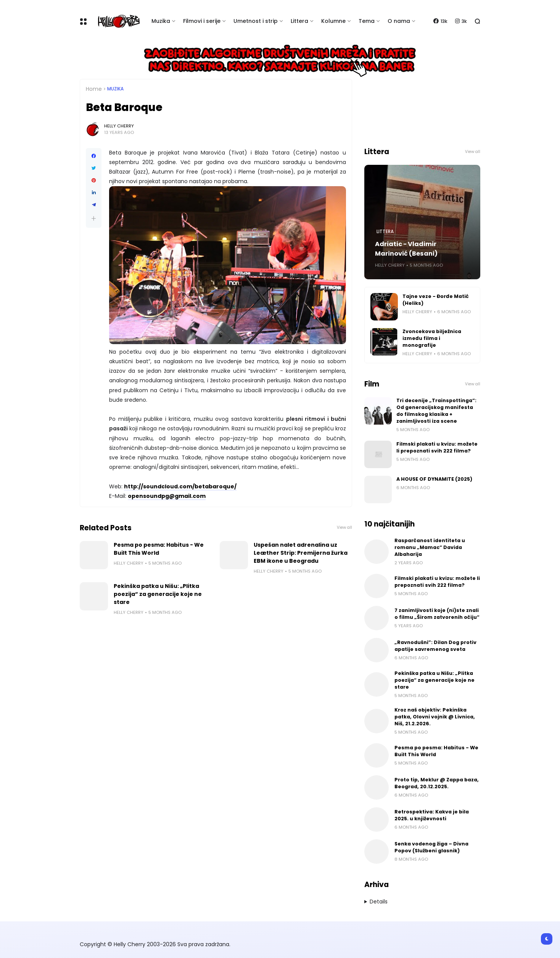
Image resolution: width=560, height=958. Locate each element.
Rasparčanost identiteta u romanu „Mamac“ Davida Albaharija (430, 547)
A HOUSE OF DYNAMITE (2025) (434, 479)
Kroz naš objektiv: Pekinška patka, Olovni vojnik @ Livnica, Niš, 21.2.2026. (435, 717)
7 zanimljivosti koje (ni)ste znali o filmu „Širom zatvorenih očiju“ (437, 614)
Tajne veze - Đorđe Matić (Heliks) (436, 300)
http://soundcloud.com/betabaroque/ (180, 486)
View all (344, 527)
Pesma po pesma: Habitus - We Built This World (159, 549)
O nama (399, 21)
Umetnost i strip (256, 21)
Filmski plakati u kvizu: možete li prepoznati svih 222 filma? (437, 447)
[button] (94, 218)
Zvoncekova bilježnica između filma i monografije (432, 338)
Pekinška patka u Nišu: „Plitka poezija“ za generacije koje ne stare (158, 594)
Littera (299, 21)
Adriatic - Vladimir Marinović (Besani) (406, 249)
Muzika (161, 21)
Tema (367, 21)
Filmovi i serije (202, 21)
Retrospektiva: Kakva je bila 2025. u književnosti (432, 815)
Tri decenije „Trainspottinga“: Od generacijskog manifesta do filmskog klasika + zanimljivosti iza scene (436, 411)
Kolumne (333, 21)
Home (94, 89)
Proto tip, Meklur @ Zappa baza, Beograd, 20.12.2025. (437, 783)
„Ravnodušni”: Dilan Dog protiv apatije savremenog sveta (435, 646)
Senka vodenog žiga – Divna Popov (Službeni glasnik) (431, 847)
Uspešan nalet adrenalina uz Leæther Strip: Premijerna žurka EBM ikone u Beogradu (301, 553)
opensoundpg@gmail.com (167, 496)
